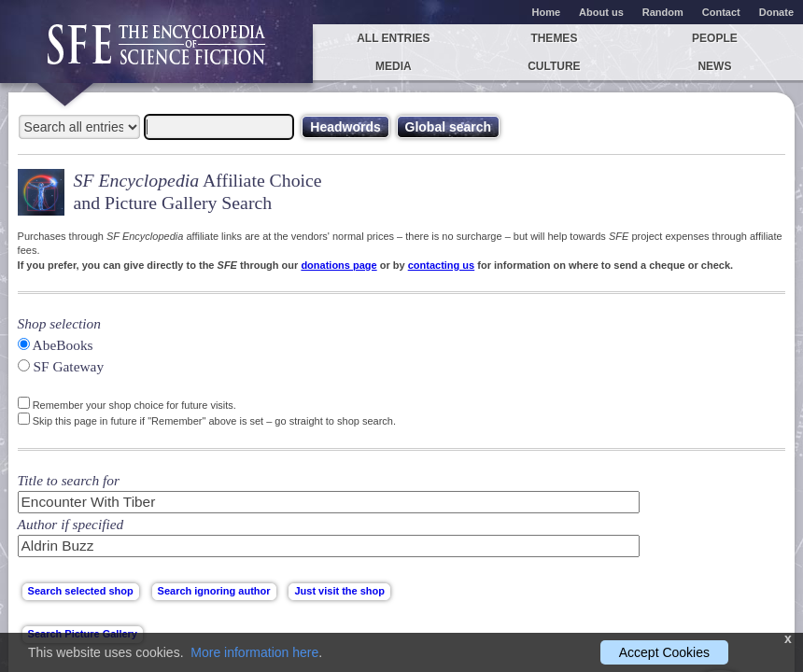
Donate (776, 12)
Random (663, 12)
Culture (554, 66)
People (715, 38)
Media (394, 66)
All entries (393, 38)
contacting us (442, 265)
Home (547, 12)
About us (601, 12)
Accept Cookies (664, 652)
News (714, 66)
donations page (338, 265)
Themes (554, 38)
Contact (721, 12)
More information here (254, 652)
